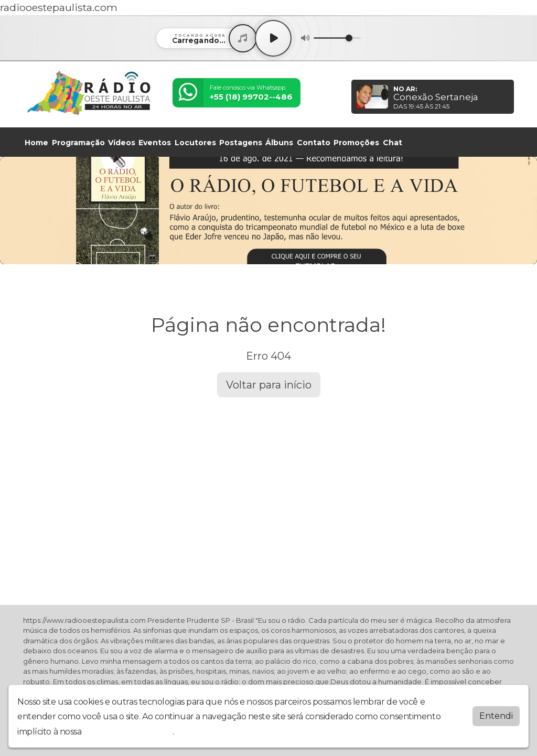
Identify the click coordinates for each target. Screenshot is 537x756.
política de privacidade (128, 732)
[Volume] (337, 38)
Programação (78, 143)
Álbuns (279, 143)
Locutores (195, 143)
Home (36, 143)
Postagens (241, 143)
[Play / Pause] (273, 38)
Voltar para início (269, 385)
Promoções (356, 143)
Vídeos (122, 143)
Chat (393, 143)
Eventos (155, 143)
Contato (314, 143)
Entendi (496, 716)
